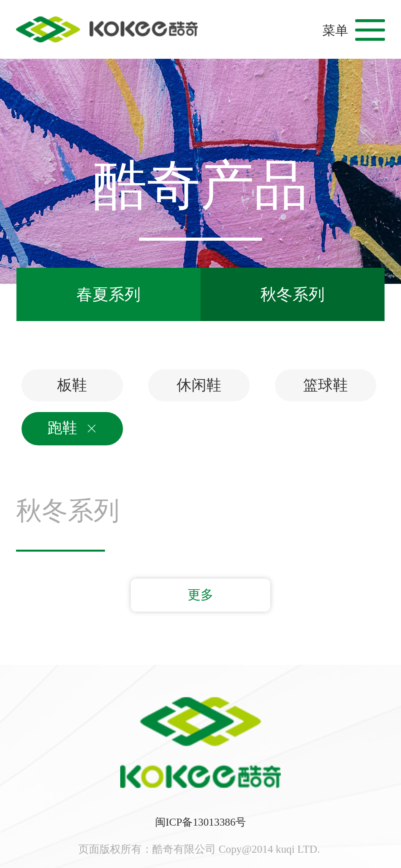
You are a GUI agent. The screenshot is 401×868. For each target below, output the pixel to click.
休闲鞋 (199, 385)
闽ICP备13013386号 (201, 822)
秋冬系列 (293, 294)
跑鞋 (72, 429)
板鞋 (72, 385)
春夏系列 (108, 294)
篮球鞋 (325, 385)
